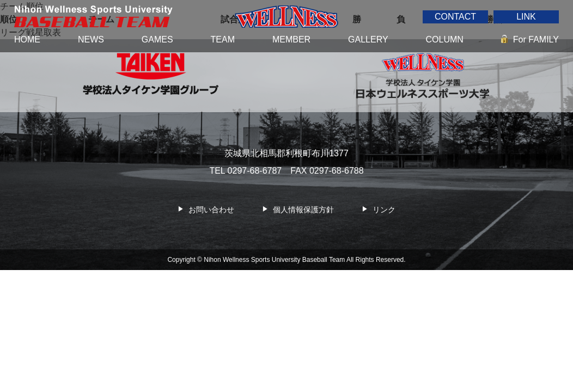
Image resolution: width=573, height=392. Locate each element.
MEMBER (291, 39)
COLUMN (445, 39)
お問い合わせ (211, 210)
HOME (27, 39)
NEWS (91, 39)
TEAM (223, 39)
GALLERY (368, 39)
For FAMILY (536, 39)
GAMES (157, 39)
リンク (384, 210)
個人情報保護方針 (303, 210)
